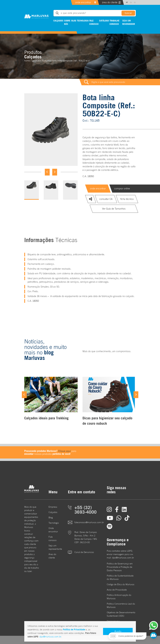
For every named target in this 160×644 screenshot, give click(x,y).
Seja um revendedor (129, 22)
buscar (128, 13)
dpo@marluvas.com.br (50, 637)
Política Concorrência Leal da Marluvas (121, 605)
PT (127, 2)
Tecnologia (83, 21)
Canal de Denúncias (84, 552)
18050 (91, 176)
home (27, 61)
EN (131, 2)
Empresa (53, 507)
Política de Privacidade (74, 629)
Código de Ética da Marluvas (121, 584)
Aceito (118, 631)
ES (135, 2)
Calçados (58, 21)
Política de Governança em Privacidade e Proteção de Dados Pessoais (120, 567)
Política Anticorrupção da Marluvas (119, 597)
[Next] (55, 172)
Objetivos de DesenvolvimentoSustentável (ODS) (121, 614)
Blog (74, 21)
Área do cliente (52, 556)
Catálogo (104, 21)
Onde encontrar (53, 530)
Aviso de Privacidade (117, 590)
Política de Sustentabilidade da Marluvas (120, 577)
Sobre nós (67, 22)
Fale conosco (94, 22)
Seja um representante (53, 547)
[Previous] (47, 172)
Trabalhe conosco (114, 22)
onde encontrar (83, 2)
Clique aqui (64, 451)
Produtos (37, 61)
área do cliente (110, 2)
